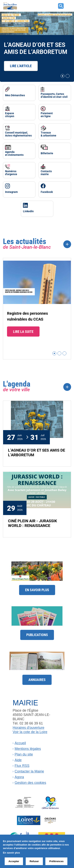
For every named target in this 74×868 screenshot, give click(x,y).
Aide (18, 760)
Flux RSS (22, 766)
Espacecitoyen (10, 115)
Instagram (11, 192)
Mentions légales (28, 749)
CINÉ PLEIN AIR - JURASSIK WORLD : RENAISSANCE (33, 523)
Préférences (56, 861)
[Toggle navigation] (68, 6)
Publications (37, 635)
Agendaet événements (14, 153)
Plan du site (24, 754)
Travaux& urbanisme (48, 134)
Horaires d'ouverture (29, 728)
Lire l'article (21, 66)
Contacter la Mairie (29, 771)
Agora (19, 777)
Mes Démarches (15, 95)
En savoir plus (37, 590)
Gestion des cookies (30, 783)
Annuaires (37, 680)
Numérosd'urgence (11, 173)
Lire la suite (23, 332)
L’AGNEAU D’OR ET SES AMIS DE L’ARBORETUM (36, 48)
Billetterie (47, 153)
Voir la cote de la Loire (30, 732)
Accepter (14, 861)
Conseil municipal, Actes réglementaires (18, 134)
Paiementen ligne (47, 115)
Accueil (20, 743)
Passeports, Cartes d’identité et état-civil (54, 95)
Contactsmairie (46, 173)
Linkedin (28, 211)
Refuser (34, 861)
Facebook (47, 192)
